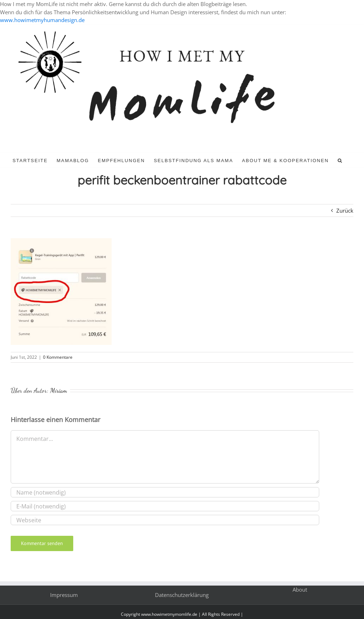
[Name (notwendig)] (165, 492)
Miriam (59, 390)
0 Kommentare (58, 357)
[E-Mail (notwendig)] (165, 506)
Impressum (64, 595)
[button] (340, 160)
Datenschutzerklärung (182, 595)
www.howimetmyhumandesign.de (42, 20)
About (300, 589)
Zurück (345, 210)
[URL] (165, 520)
